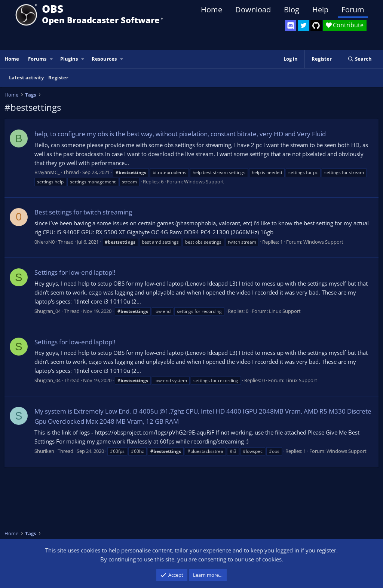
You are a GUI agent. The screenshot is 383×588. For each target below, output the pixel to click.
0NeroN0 (45, 242)
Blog (292, 10)
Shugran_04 (48, 311)
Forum (353, 10)
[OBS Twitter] (303, 25)
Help (320, 10)
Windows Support (204, 182)
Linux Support (285, 311)
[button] (52, 59)
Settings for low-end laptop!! (75, 272)
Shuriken (44, 451)
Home (212, 10)
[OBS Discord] (291, 25)
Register (58, 77)
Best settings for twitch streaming (83, 212)
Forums (37, 59)
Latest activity (26, 77)
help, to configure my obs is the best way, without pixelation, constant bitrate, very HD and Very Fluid (180, 134)
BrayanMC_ (47, 172)
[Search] (360, 59)
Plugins (69, 59)
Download (253, 10)
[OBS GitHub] (316, 25)
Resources (104, 59)
